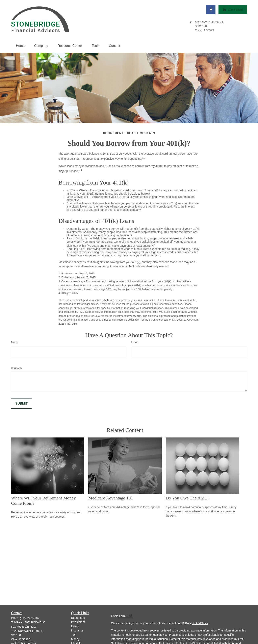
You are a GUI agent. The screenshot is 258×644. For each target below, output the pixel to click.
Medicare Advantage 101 (111, 498)
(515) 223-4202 (30, 618)
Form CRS (126, 616)
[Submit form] (21, 404)
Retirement (78, 618)
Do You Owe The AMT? (188, 498)
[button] (20, 46)
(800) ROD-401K (34, 622)
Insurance (77, 630)
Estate (75, 626)
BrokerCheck (200, 623)
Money (75, 639)
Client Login (233, 10)
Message (17, 368)
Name (15, 342)
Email (135, 342)
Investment (78, 622)
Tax (73, 635)
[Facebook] (211, 10)
